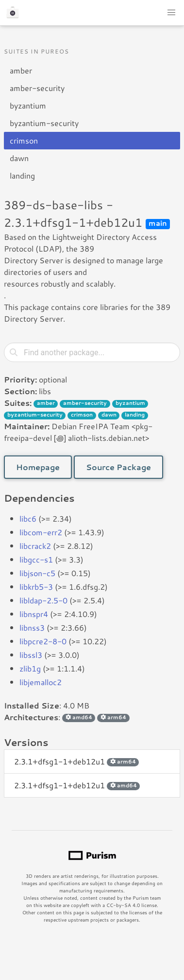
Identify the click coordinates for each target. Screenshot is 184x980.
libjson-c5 (37, 573)
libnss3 (32, 627)
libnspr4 (34, 614)
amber (21, 70)
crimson (24, 140)
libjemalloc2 (41, 682)
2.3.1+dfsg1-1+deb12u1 (76, 761)
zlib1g (30, 668)
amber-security (37, 88)
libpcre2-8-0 (43, 641)
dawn (19, 158)
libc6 (28, 518)
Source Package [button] (118, 467)
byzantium (28, 105)
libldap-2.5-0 (43, 600)
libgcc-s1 (36, 559)
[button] (171, 13)
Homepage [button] (38, 467)
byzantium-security (44, 123)
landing (22, 175)
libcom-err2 (41, 532)
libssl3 (31, 655)
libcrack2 (35, 546)
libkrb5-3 (36, 587)
